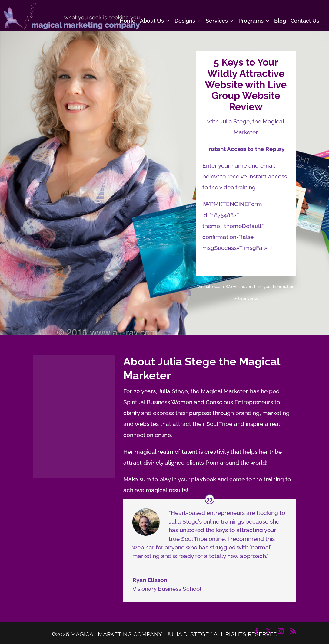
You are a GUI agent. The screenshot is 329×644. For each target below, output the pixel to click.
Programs (251, 21)
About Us (152, 21)
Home (128, 21)
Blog (280, 21)
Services (217, 21)
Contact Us (305, 21)
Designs (185, 21)
